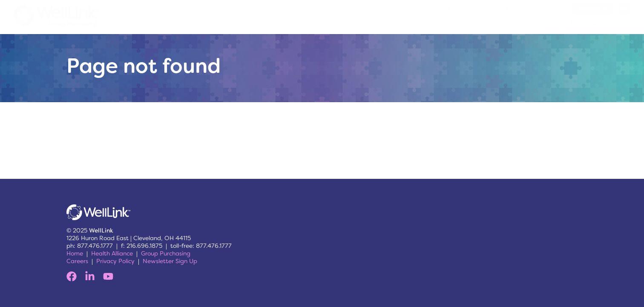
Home (75, 253)
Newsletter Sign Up (170, 261)
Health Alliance (112, 253)
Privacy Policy (115, 261)
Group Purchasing (166, 253)
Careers (77, 261)
